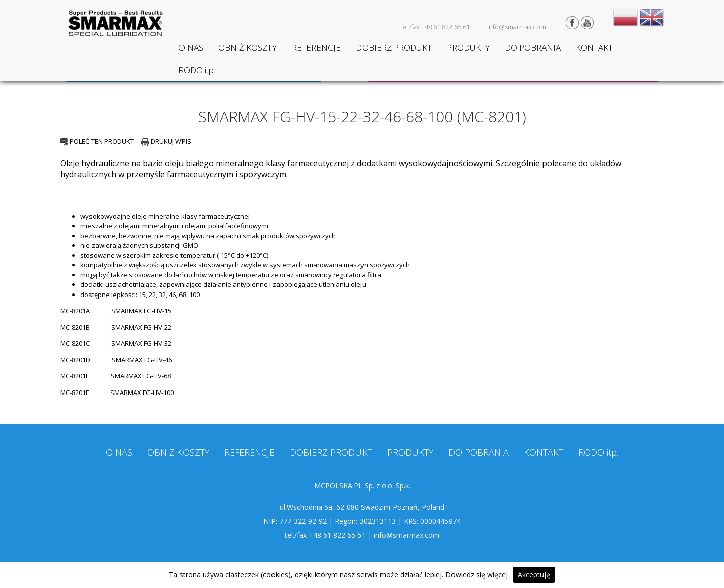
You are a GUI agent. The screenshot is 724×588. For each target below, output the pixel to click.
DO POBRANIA (533, 47)
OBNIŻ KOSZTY (247, 47)
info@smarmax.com (517, 27)
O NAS (191, 47)
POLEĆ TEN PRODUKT (97, 141)
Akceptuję (534, 575)
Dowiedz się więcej (477, 575)
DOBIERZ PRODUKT (394, 47)
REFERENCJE (316, 47)
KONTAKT (594, 47)
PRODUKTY (468, 47)
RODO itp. (197, 70)
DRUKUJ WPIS (166, 141)
